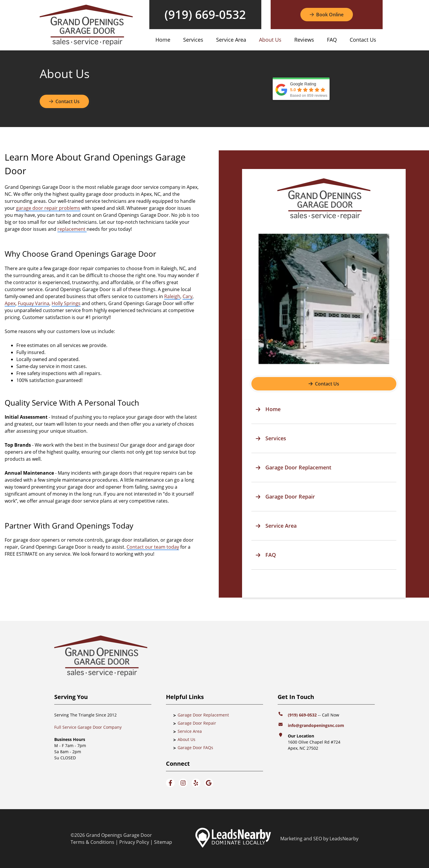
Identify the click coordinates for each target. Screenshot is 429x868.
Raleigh (172, 296)
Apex (10, 303)
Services (193, 40)
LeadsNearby (344, 839)
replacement (72, 229)
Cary (188, 296)
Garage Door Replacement (203, 715)
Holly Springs (66, 303)
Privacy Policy (134, 842)
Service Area (231, 40)
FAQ (332, 40)
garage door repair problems (48, 208)
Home (163, 40)
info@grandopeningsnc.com (317, 725)
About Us (270, 40)
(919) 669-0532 (205, 15)
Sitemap (163, 842)
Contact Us (363, 40)
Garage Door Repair (197, 723)
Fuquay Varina (34, 303)
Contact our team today (153, 547)
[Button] (327, 15)
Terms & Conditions (92, 842)
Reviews (304, 40)
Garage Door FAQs (195, 748)
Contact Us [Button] (64, 101)
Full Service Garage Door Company (88, 727)
